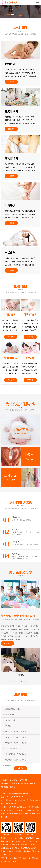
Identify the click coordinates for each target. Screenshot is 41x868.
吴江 (10, 861)
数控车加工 (18, 851)
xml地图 (33, 814)
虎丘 (15, 858)
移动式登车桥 (25, 848)
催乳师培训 (5, 784)
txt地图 (5, 817)
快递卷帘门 (34, 845)
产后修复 (24, 784)
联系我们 (7, 643)
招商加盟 (4, 787)
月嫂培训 (14, 780)
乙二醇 (34, 848)
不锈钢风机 (8, 855)
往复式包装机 (21, 841)
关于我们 (4, 780)
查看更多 (21, 768)
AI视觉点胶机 (15, 845)
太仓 (14, 861)
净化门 (11, 838)
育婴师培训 (24, 780)
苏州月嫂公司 (9, 810)
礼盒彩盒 (36, 841)
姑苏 (29, 858)
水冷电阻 (27, 851)
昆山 (5, 861)
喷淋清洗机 (5, 845)
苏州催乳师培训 (29, 810)
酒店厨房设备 (10, 841)
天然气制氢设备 (29, 838)
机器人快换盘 (15, 848)
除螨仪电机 (19, 838)
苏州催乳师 (18, 810)
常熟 (33, 858)
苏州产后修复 (24, 814)
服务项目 (34, 784)
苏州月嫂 (27, 807)
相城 (24, 858)
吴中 (19, 858)
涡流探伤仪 (24, 845)
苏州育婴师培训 (12, 814)
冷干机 (29, 841)
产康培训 (15, 784)
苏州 (10, 858)
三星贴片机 (5, 848)
